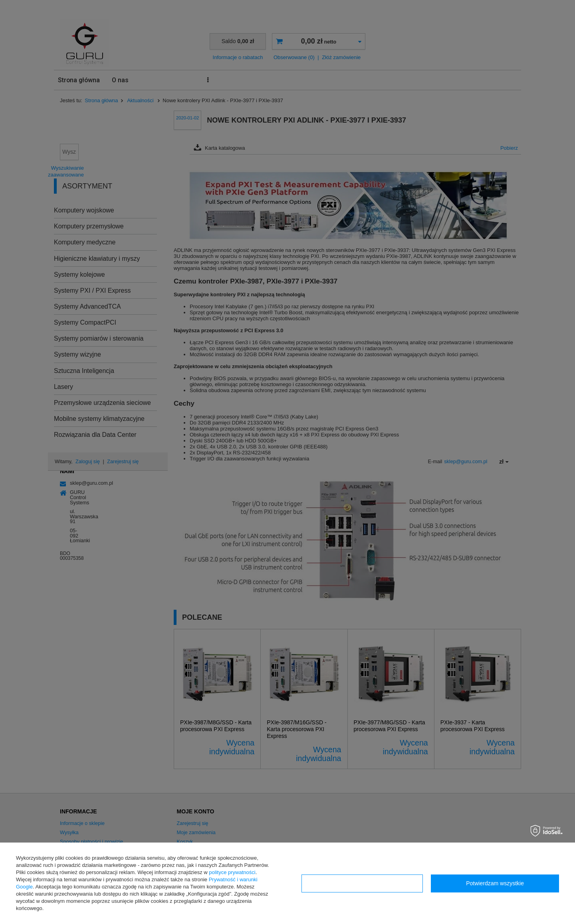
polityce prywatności (232, 872)
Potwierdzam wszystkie (495, 883)
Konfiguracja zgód (362, 883)
